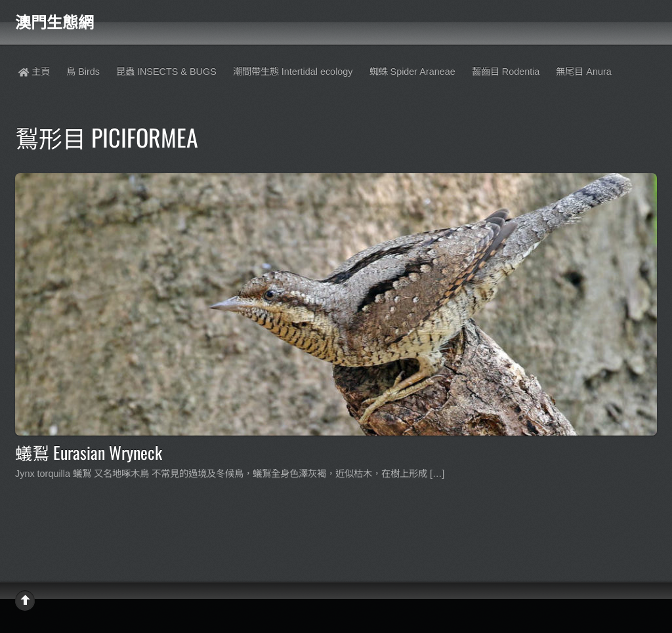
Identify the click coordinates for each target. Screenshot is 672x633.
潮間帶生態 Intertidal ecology (293, 71)
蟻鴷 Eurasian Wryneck (89, 452)
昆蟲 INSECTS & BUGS (166, 71)
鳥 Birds (83, 71)
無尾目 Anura (583, 71)
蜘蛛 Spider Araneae (412, 71)
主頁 (34, 71)
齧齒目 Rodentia (506, 71)
